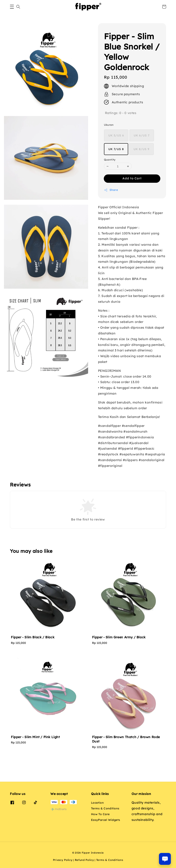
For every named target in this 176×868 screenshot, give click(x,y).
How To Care (101, 814)
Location (97, 803)
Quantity (110, 160)
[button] (12, 7)
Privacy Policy (63, 860)
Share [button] (111, 190)
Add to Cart (132, 178)
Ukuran (109, 125)
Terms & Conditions (105, 808)
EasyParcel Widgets (106, 820)
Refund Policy (84, 860)
